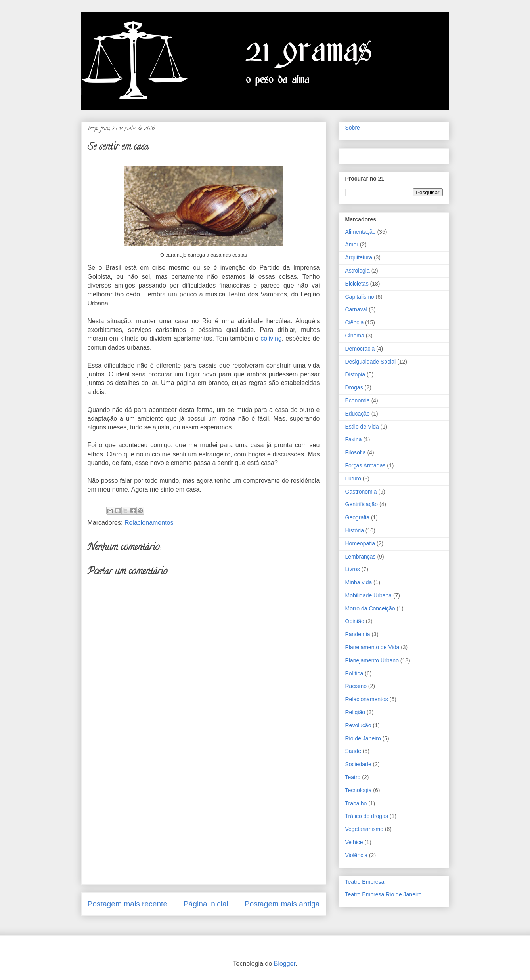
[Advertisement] (204, 823)
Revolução (358, 725)
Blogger (285, 964)
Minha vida (359, 582)
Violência (357, 855)
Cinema (355, 336)
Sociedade (358, 764)
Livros (353, 569)
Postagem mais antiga (282, 904)
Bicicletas (357, 284)
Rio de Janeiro (363, 738)
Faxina (354, 439)
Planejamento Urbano (372, 660)
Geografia (357, 517)
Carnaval (356, 309)
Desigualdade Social (371, 362)
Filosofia (356, 452)
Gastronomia (361, 492)
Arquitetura (359, 257)
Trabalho (356, 803)
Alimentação (361, 232)
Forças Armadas (365, 465)
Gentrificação (362, 504)
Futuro (353, 479)
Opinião (355, 621)
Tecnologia (359, 790)
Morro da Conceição (370, 608)
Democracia (360, 349)
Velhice (354, 842)
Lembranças (361, 557)
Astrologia (358, 271)
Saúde (353, 751)
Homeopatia (360, 543)
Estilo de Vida (362, 427)
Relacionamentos (149, 523)
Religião (355, 712)
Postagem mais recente (128, 904)
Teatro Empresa (365, 882)
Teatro (353, 777)
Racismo (356, 686)
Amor (352, 244)
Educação (358, 414)
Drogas (354, 387)
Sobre (353, 128)
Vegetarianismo (364, 829)
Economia (358, 400)
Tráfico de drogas (367, 816)
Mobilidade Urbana (369, 595)
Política (354, 673)
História (355, 530)
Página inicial (206, 904)
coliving (271, 338)
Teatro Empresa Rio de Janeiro (384, 894)
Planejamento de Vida (372, 647)
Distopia (355, 374)
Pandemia (358, 634)
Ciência (355, 322)
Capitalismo (360, 297)
